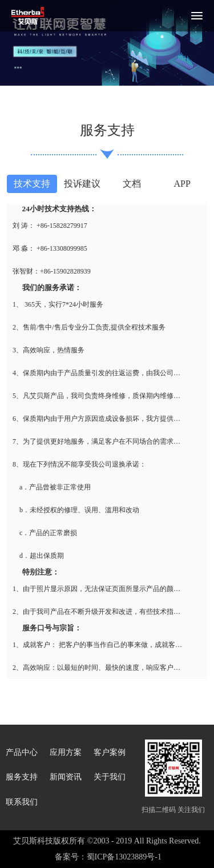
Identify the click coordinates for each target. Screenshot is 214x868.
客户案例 (110, 752)
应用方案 (66, 752)
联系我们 (22, 802)
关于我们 (110, 777)
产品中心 (22, 752)
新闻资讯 (66, 777)
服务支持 (22, 777)
